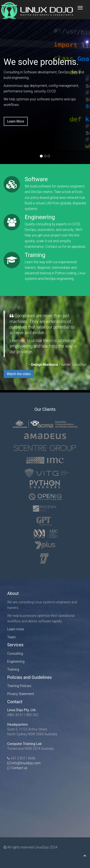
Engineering (16, 661)
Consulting (15, 654)
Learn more (16, 629)
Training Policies (19, 686)
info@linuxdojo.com (26, 763)
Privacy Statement (21, 694)
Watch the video (19, 374)
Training (13, 669)
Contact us (19, 768)
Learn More (16, 121)
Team (11, 637)
